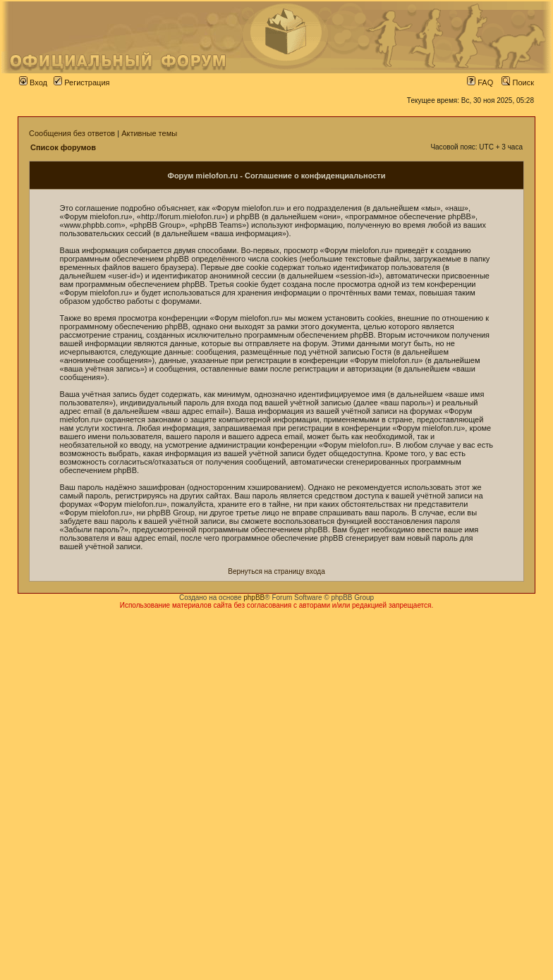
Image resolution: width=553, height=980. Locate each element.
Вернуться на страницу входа (276, 571)
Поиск (518, 82)
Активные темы (149, 133)
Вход (33, 82)
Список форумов (63, 147)
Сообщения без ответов (72, 133)
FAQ (480, 82)
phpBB (254, 598)
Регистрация (81, 82)
